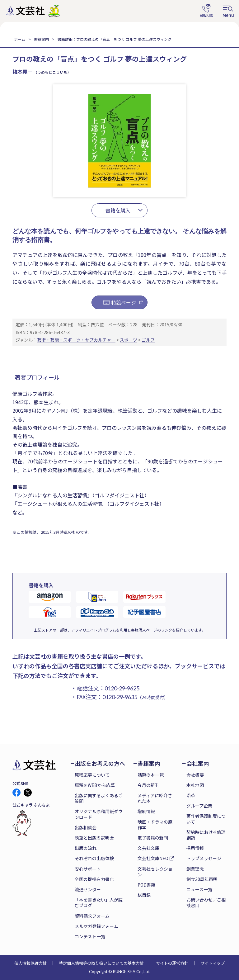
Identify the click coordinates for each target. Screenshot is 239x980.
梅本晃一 (22, 72)
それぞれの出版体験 (94, 858)
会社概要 (195, 775)
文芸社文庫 (148, 848)
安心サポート (88, 869)
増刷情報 (146, 811)
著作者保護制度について (206, 819)
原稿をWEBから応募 (95, 785)
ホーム (20, 39)
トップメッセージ (204, 858)
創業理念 (195, 869)
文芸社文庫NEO (153, 858)
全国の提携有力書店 (94, 879)
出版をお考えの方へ (100, 763)
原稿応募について (92, 775)
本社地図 (195, 785)
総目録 (144, 895)
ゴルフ (148, 340)
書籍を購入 (118, 210)
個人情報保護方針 (30, 963)
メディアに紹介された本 (155, 798)
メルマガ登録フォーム (96, 926)
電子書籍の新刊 (153, 838)
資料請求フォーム (92, 916)
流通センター (88, 889)
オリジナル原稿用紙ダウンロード (99, 814)
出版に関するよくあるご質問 (99, 798)
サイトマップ (213, 963)
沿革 (191, 795)
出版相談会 (86, 827)
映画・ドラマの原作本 (155, 825)
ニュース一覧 (199, 889)
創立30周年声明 (202, 879)
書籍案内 (41, 39)
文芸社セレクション (155, 872)
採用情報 (195, 848)
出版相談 (206, 11)
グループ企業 (199, 806)
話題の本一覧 (151, 775)
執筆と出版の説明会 (94, 838)
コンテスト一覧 (90, 936)
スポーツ (129, 340)
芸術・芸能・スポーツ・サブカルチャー (76, 340)
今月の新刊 (148, 785)
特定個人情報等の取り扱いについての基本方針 (101, 963)
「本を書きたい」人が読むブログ (99, 902)
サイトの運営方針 (172, 963)
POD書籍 (146, 885)
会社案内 (198, 763)
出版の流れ (86, 848)
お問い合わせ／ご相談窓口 (206, 902)
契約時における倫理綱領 (206, 835)
